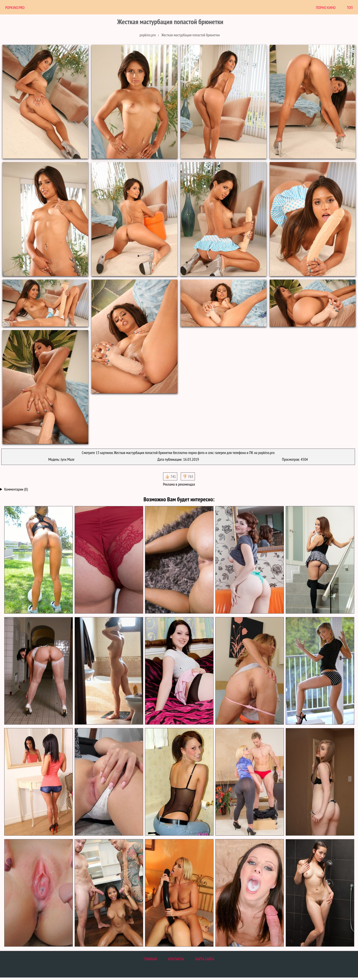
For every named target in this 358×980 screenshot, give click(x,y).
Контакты (176, 959)
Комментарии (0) (16, 489)
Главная (150, 959)
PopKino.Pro (15, 7)
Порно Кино (326, 7)
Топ (350, 7)
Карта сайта (205, 959)
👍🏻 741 (170, 476)
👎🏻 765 (188, 476)
